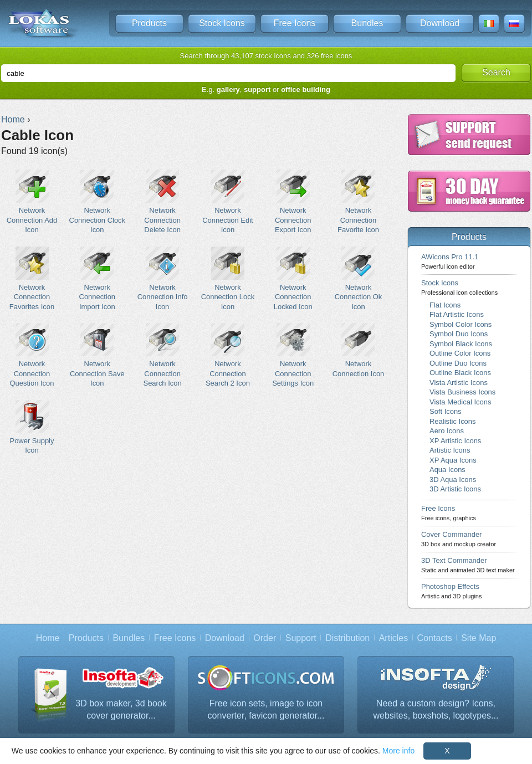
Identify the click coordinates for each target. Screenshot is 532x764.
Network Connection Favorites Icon (32, 279)
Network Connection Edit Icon (227, 202)
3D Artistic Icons (455, 489)
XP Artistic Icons (455, 441)
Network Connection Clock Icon (97, 202)
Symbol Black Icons (461, 344)
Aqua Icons (447, 470)
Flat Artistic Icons (457, 314)
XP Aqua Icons (453, 460)
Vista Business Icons (462, 392)
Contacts (435, 638)
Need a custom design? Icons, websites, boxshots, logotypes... (436, 709)
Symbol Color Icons (461, 324)
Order (265, 638)
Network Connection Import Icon (97, 279)
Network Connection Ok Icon (358, 279)
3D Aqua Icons (453, 480)
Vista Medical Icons (460, 402)
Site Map (479, 638)
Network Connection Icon (358, 350)
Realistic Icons (453, 421)
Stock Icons (222, 23)
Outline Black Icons (460, 373)
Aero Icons (447, 431)
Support (301, 638)
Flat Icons (445, 305)
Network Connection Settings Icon (293, 355)
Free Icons (295, 23)
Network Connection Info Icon (163, 279)
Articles (393, 638)
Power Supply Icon (32, 427)
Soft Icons (446, 411)
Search (496, 72)
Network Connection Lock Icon (227, 279)
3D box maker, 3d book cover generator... (121, 709)
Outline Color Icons (460, 353)
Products (149, 23)
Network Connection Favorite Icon (358, 202)
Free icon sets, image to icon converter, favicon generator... (266, 709)
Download (440, 23)
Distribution (347, 638)
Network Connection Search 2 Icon (227, 355)
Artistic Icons (450, 450)
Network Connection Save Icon (97, 355)
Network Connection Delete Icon (163, 202)
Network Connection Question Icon (32, 355)
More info (398, 751)
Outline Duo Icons (458, 363)
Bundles (367, 23)
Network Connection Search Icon (163, 355)
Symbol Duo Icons (459, 334)
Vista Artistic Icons (459, 383)
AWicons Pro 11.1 (450, 261)
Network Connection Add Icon (32, 202)
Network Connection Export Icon (293, 202)
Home (48, 638)
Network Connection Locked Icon (293, 279)
